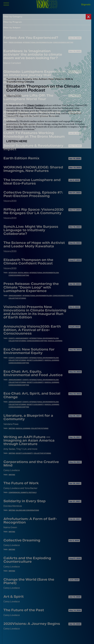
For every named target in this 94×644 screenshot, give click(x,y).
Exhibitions (13, 87)
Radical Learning (55, 341)
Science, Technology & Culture (46, 87)
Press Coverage (15, 42)
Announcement (15, 296)
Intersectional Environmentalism (37, 42)
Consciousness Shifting (63, 42)
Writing (12, 104)
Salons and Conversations (27, 510)
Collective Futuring (17, 298)
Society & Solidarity (35, 360)
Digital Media (23, 273)
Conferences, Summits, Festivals (23, 492)
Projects (20, 104)
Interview (13, 273)
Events (12, 338)
